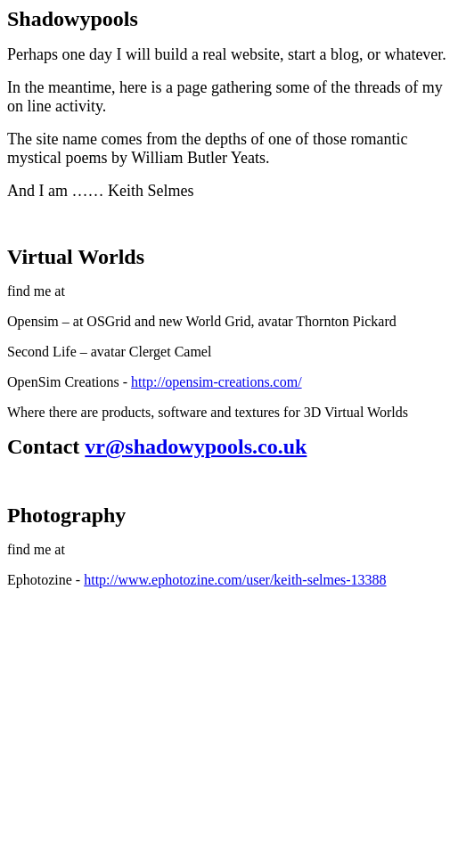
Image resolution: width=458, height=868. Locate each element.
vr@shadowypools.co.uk (196, 446)
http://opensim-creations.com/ (217, 382)
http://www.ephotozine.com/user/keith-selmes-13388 (235, 580)
